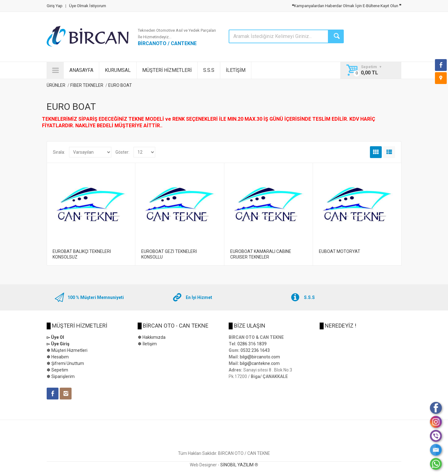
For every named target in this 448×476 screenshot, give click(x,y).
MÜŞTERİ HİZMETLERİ (167, 70)
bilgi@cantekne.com (260, 363)
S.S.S (209, 70)
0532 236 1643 (255, 350)
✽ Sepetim (57, 370)
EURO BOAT (120, 85)
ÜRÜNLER (56, 85)
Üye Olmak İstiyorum (88, 6)
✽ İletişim (147, 344)
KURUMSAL (118, 70)
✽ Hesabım (58, 357)
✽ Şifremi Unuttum (65, 363)
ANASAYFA (81, 70)
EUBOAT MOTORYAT (340, 251)
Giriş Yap (55, 6)
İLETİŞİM (236, 70)
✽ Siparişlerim (61, 376)
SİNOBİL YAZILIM (237, 465)
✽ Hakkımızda (152, 337)
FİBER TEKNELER (87, 85)
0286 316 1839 (252, 344)
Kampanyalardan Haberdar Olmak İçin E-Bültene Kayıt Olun (347, 6)
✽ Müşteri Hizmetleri (67, 350)
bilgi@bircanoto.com (260, 357)
